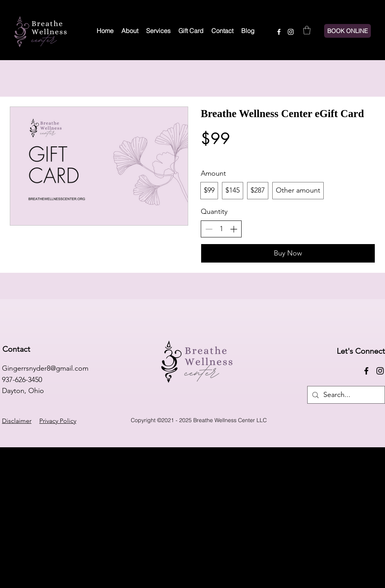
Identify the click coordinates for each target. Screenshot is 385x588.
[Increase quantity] (234, 229)
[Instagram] (291, 32)
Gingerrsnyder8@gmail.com (45, 368)
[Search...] (346, 395)
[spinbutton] (221, 229)
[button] (307, 30)
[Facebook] (279, 32)
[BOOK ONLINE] (347, 31)
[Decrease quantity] (209, 229)
